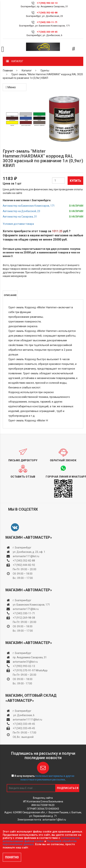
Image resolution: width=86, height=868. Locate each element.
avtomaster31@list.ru (25, 662)
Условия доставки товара (18, 224)
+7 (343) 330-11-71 (47, 22)
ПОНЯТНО (12, 857)
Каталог (27, 71)
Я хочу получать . (43, 778)
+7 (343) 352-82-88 (47, 13)
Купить (75, 181)
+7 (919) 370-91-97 (24, 670)
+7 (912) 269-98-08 (24, 618)
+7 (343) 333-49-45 (47, 32)
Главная (8, 71)
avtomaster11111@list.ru (27, 720)
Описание (10, 295)
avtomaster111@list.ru (26, 556)
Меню (11, 87)
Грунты (45, 71)
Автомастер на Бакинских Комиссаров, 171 (29, 206)
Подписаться (68, 788)
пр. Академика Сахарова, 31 (30, 657)
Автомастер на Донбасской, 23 (21, 211)
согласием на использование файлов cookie (41, 840)
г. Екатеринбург (22, 548)
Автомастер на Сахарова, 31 (20, 217)
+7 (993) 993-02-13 (24, 666)
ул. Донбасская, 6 (24, 715)
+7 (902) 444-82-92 (24, 565)
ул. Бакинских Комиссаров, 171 (31, 605)
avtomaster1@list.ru (54, 820)
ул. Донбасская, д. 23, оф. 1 (29, 552)
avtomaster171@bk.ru (26, 609)
